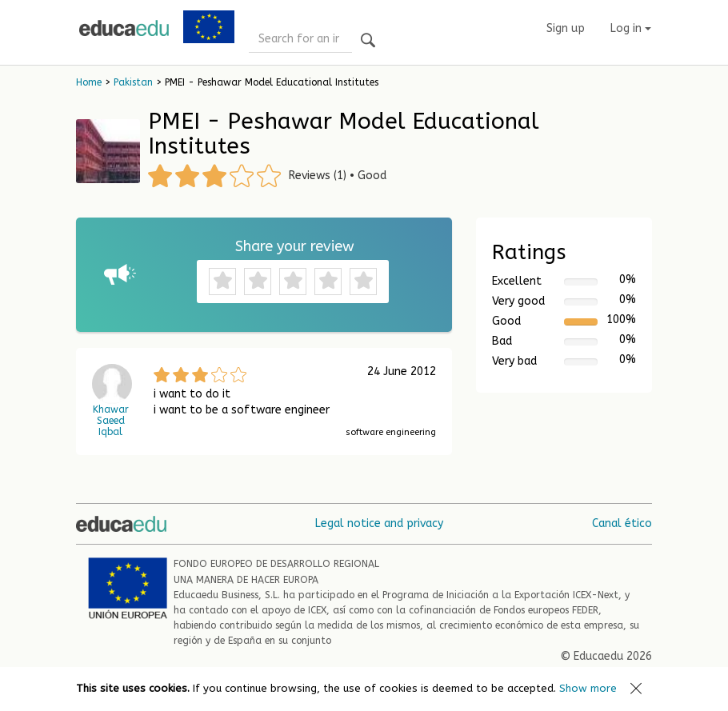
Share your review (295, 246)
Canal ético (622, 523)
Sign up (566, 28)
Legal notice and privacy (379, 523)
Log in (631, 28)
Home (89, 82)
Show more (588, 688)
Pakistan (133, 82)
